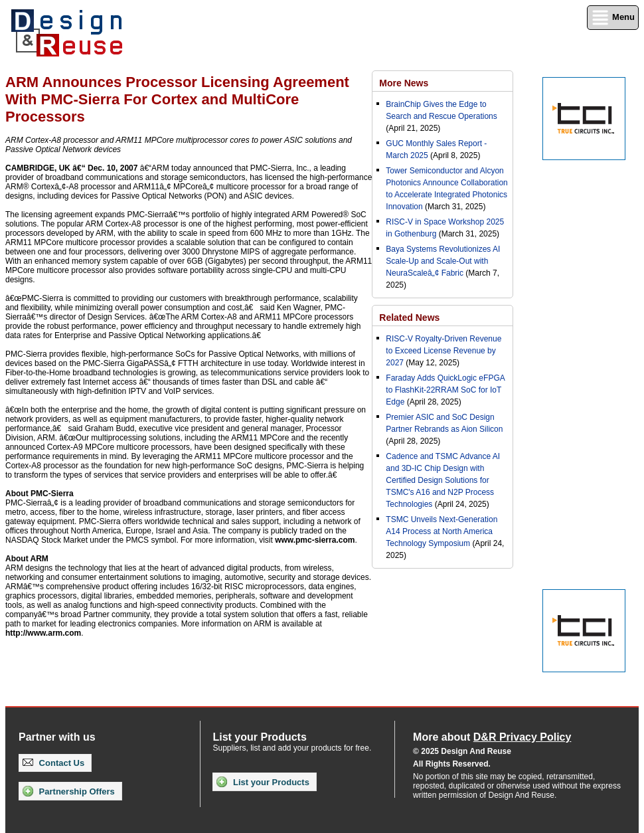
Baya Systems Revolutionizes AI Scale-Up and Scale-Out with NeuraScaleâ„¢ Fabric (443, 261)
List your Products (263, 782)
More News (404, 83)
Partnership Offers (69, 791)
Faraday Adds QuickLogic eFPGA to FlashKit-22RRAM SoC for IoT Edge (445, 390)
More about (492, 737)
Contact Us (53, 763)
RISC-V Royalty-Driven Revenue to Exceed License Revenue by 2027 (443, 351)
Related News (409, 318)
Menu (613, 18)
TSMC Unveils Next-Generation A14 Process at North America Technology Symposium (442, 531)
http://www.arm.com (43, 633)
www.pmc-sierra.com (315, 540)
